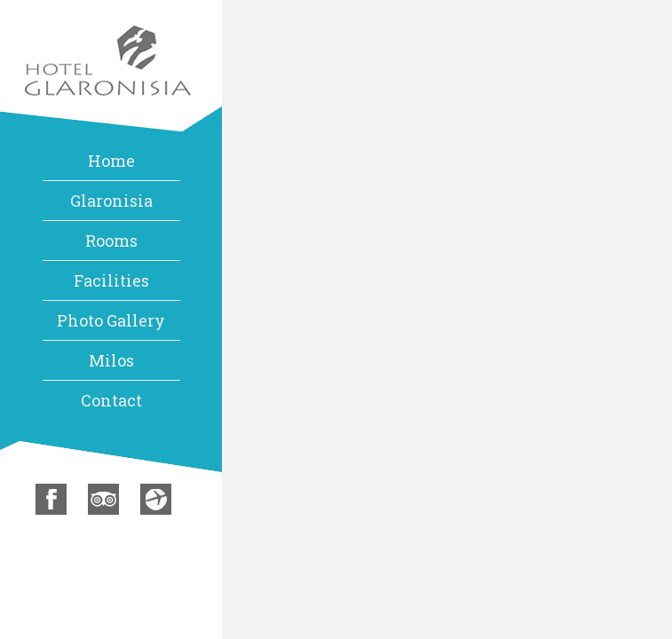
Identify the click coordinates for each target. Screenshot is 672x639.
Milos (111, 360)
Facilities (111, 280)
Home (111, 161)
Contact (111, 400)
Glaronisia (111, 201)
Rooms (111, 241)
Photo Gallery (111, 320)
